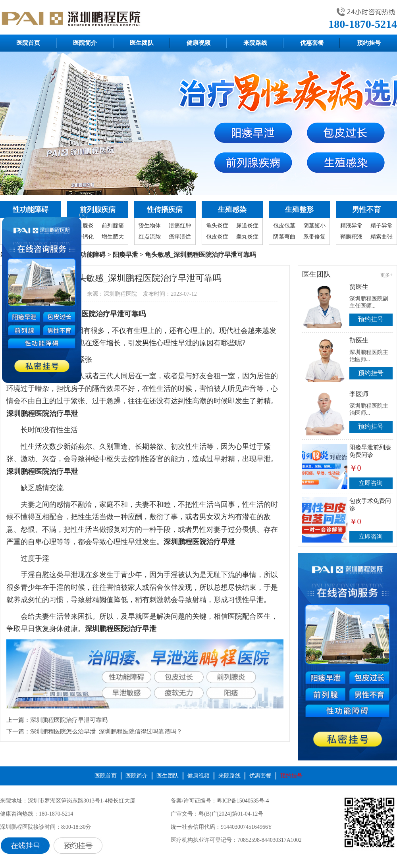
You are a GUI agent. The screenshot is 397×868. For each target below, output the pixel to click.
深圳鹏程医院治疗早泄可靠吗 (69, 720)
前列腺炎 (83, 226)
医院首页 (28, 43)
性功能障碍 (31, 210)
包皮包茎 (284, 226)
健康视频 (198, 43)
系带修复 (314, 237)
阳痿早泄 (125, 255)
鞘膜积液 (351, 237)
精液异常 (351, 226)
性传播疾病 (165, 210)
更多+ (386, 275)
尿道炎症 (247, 226)
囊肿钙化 (83, 237)
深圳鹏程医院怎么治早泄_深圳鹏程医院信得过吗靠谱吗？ (106, 731)
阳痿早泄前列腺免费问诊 (370, 451)
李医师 (359, 394)
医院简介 (85, 43)
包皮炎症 (217, 237)
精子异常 (382, 226)
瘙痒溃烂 (180, 237)
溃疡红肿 (180, 226)
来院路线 (255, 43)
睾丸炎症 (247, 237)
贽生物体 (150, 226)
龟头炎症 (217, 226)
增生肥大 (113, 237)
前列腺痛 (113, 226)
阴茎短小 (314, 226)
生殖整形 (299, 210)
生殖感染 (232, 210)
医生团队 (142, 43)
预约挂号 (369, 43)
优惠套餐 (312, 43)
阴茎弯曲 (284, 237)
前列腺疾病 (98, 210)
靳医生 (359, 340)
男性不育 (366, 210)
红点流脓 (150, 237)
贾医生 (359, 287)
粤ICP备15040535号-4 (243, 801)
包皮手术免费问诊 (370, 505)
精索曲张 (382, 237)
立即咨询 (371, 483)
